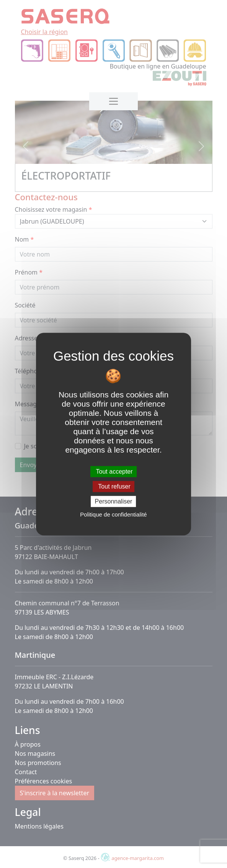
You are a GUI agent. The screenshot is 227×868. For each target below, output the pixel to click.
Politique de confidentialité (113, 514)
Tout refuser (113, 486)
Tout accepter (113, 472)
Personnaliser (114, 501)
